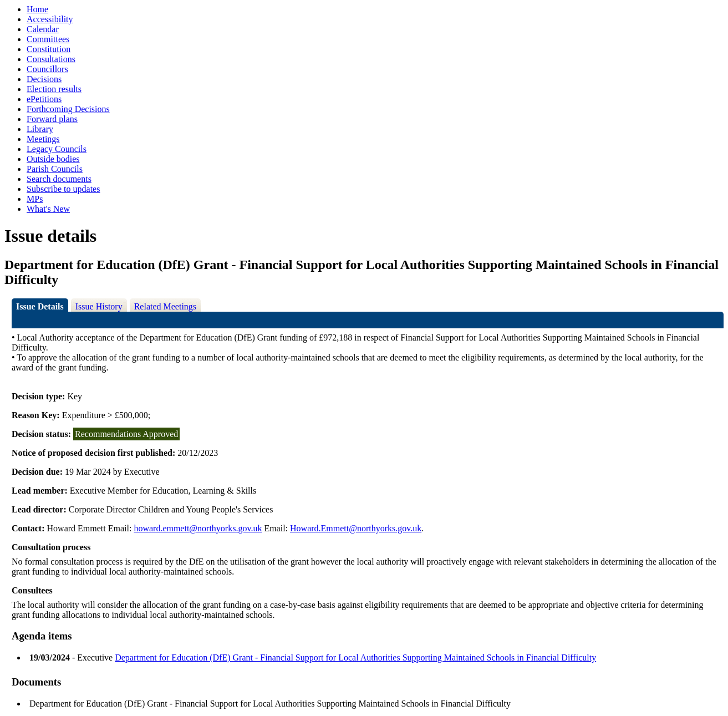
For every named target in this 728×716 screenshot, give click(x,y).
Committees (48, 39)
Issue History (99, 306)
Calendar (43, 29)
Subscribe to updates (63, 189)
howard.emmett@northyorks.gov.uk (198, 528)
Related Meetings (165, 306)
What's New (48, 209)
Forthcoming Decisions (68, 109)
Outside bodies (53, 159)
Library (40, 129)
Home (37, 9)
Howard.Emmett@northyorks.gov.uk (356, 528)
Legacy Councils (57, 149)
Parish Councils (55, 169)
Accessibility (50, 19)
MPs (35, 199)
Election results (54, 89)
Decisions (44, 79)
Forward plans (52, 119)
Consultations (51, 59)
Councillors (47, 69)
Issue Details (40, 306)
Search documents (59, 179)
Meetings (43, 139)
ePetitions (44, 99)
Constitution (49, 49)
